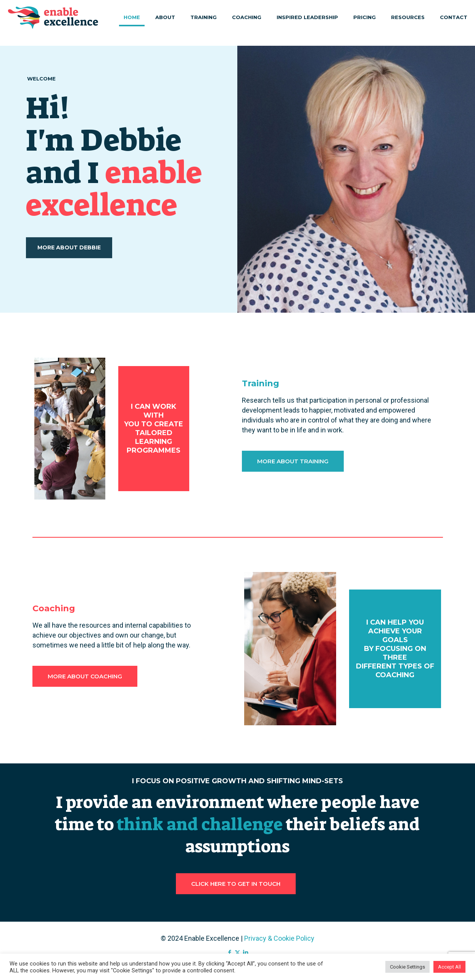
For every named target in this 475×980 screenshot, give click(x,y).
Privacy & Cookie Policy (279, 938)
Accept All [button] (449, 967)
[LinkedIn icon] (246, 953)
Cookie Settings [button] (407, 967)
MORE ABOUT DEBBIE (69, 262)
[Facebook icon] (229, 953)
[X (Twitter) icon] (238, 953)
